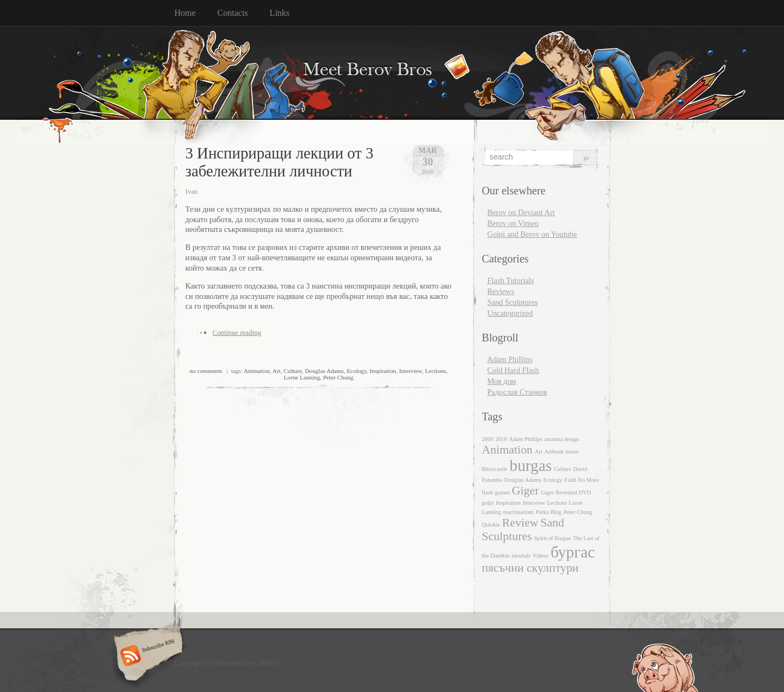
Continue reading (237, 332)
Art (277, 371)
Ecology (357, 371)
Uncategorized (510, 313)
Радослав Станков (517, 392)
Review (520, 523)
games (502, 492)
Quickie (491, 525)
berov (572, 452)
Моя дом (502, 381)
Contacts (233, 13)
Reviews (501, 291)
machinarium (518, 512)
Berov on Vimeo (513, 223)
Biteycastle (495, 469)
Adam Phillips (510, 359)
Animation (257, 371)
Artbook (554, 452)
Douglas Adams (324, 371)
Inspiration (382, 371)
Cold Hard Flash (513, 370)
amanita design (561, 439)
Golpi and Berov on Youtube (532, 234)
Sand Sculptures (513, 302)
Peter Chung (338, 377)
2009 (488, 439)
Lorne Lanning (302, 377)
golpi (488, 503)
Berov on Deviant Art (521, 212)
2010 (501, 439)
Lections (436, 371)
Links (280, 13)
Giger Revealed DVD (566, 492)
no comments (206, 371)
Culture (293, 371)
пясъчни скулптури (530, 568)
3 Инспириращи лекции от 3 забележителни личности (280, 162)
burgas (530, 466)
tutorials (521, 556)
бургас (573, 552)
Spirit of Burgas (552, 538)
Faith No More (582, 480)
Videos (541, 556)
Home (185, 13)
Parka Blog (548, 512)
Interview (410, 371)
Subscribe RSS (147, 657)
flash (488, 492)
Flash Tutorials (511, 280)
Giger (526, 491)
